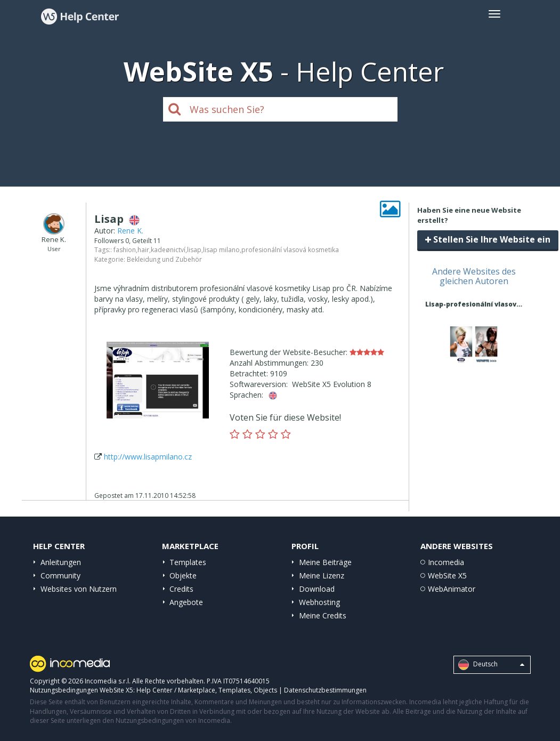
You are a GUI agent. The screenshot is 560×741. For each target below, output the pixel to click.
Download (317, 589)
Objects (265, 690)
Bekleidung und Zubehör (164, 259)
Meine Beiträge (325, 562)
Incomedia (446, 562)
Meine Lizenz (322, 575)
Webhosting (319, 602)
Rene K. (130, 231)
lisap (194, 250)
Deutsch (491, 665)
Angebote (186, 602)
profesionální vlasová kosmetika (290, 250)
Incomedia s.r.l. (108, 681)
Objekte (183, 575)
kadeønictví (168, 250)
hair (143, 250)
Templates (188, 562)
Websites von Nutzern (79, 589)
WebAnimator (452, 589)
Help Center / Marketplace (176, 690)
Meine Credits (323, 615)
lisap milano (221, 250)
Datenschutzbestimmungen (325, 690)
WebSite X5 (447, 575)
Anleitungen (61, 562)
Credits (181, 589)
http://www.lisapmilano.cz (148, 457)
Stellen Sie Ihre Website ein (488, 239)
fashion (125, 250)
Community (60, 575)
